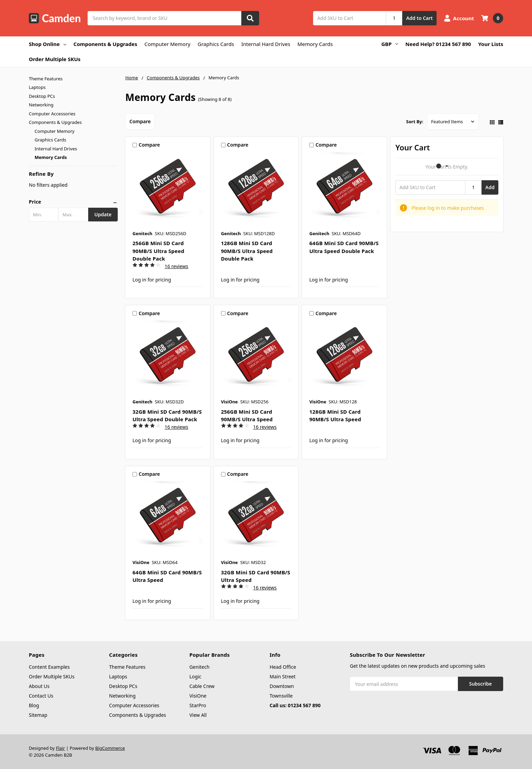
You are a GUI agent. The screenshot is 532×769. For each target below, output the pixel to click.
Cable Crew (202, 686)
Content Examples (49, 667)
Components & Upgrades (105, 44)
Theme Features (46, 79)
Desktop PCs (42, 96)
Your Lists (491, 44)
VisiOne (198, 696)
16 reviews (177, 266)
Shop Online (48, 44)
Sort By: (415, 122)
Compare (140, 121)
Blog (34, 705)
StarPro (198, 705)
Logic (195, 676)
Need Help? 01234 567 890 (438, 44)
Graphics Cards (216, 44)
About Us (39, 686)
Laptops (37, 87)
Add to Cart (419, 18)
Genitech (200, 667)
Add (490, 187)
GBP (390, 44)
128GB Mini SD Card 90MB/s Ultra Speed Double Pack (247, 251)
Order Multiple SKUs (55, 59)
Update (103, 214)
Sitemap (38, 715)
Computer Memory (167, 44)
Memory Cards (315, 44)
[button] (73, 202)
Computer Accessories (52, 114)
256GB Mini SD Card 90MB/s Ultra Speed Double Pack (158, 251)
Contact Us (41, 696)
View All (198, 715)
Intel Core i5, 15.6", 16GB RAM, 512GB (85, 738)
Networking (41, 105)
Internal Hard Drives (266, 44)
